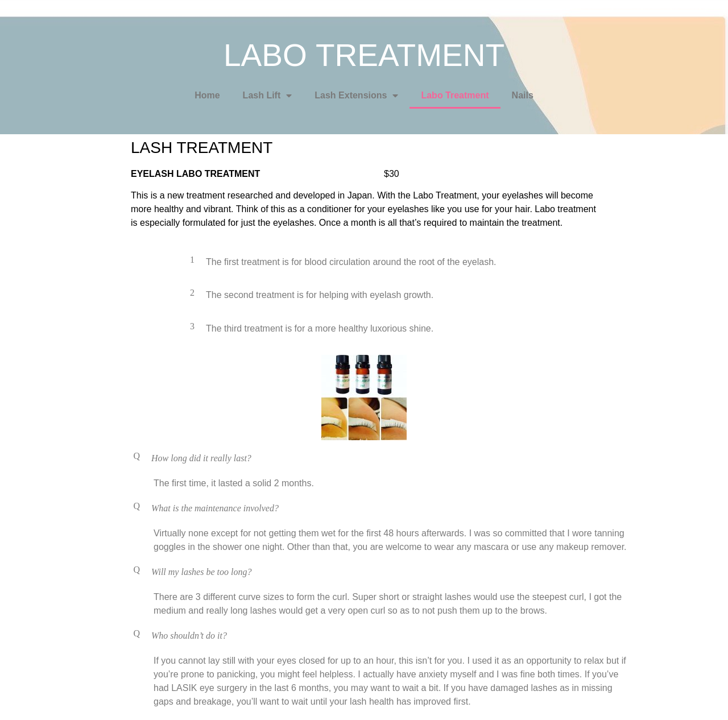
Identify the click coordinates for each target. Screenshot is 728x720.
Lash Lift (268, 96)
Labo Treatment (455, 95)
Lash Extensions (356, 96)
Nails (523, 95)
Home (207, 95)
